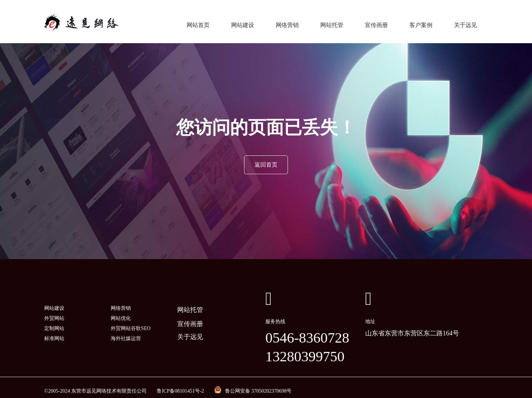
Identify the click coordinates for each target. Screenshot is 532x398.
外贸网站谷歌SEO (130, 321)
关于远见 (465, 21)
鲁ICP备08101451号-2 (180, 384)
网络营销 (287, 21)
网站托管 (332, 21)
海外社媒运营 (126, 331)
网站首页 (198, 21)
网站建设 (243, 21)
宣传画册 (376, 21)
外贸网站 (54, 311)
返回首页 (266, 157)
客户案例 (421, 21)
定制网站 (54, 321)
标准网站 (54, 331)
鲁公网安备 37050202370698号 (258, 384)
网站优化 (121, 311)
